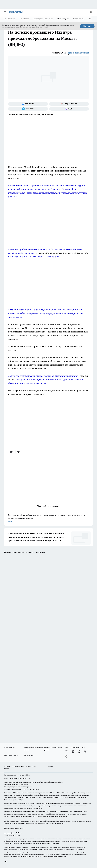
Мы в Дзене (24, 19)
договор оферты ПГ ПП (12, 835)
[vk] (11, 452)
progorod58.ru (41, 803)
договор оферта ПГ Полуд (13, 833)
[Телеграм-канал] (28, 109)
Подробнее (55, 843)
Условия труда (31, 766)
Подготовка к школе (11, 755)
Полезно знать (29, 755)
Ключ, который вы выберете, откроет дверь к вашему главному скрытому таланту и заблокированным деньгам (48, 518)
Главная (50, 766)
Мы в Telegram (63, 19)
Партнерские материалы (43, 19)
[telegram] (19, 452)
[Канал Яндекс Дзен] (85, 751)
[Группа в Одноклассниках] (73, 751)
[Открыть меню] (5, 12)
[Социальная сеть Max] (69, 109)
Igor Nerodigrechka (78, 53)
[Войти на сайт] (91, 12)
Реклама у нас (79, 19)
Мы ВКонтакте (10, 19)
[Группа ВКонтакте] (28, 104)
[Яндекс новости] (69, 104)
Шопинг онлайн (10, 747)
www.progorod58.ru (23, 775)
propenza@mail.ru (36, 782)
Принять (87, 26)
